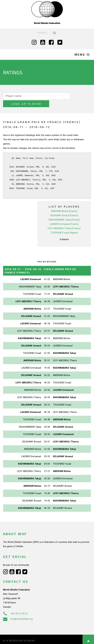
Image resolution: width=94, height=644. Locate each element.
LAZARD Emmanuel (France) (64, 216)
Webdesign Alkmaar (22, 633)
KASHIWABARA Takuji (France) (64, 212)
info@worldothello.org (18, 611)
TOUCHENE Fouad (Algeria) (64, 225)
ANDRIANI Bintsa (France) (64, 203)
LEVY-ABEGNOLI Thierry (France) (64, 221)
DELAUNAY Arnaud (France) (64, 208)
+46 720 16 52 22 (15, 606)
